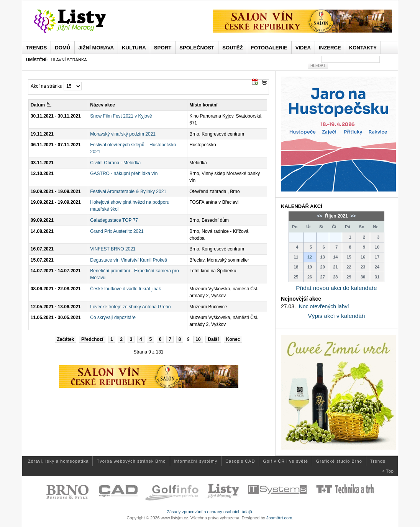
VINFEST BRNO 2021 (113, 249)
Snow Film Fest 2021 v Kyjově (121, 116)
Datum (41, 105)
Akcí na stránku (47, 86)
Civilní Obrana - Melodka (115, 163)
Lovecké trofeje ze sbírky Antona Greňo (130, 307)
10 (198, 339)
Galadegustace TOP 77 (114, 220)
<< (321, 216)
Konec (233, 339)
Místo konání (203, 105)
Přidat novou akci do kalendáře (336, 288)
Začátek (66, 339)
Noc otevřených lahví (324, 306)
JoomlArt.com (279, 518)
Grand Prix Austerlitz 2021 (117, 231)
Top (390, 471)
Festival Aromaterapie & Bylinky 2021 (128, 191)
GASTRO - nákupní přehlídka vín (124, 173)
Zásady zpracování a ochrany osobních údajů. (210, 512)
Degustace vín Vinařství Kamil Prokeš (129, 260)
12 (310, 257)
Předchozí (92, 339)
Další (213, 339)
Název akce (103, 105)
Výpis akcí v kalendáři (337, 316)
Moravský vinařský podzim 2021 (123, 134)
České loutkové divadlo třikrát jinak (126, 289)
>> (352, 216)
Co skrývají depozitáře (113, 318)
